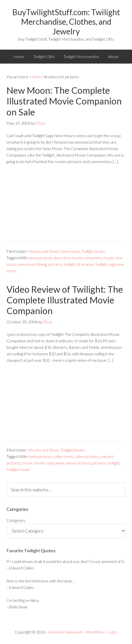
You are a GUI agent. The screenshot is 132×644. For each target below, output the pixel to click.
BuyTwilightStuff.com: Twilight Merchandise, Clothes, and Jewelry (66, 22)
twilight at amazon (79, 264)
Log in (112, 632)
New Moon (70, 251)
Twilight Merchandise (81, 56)
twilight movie (18, 469)
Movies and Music (44, 251)
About (113, 56)
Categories (16, 520)
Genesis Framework (65, 632)
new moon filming (32, 264)
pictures (55, 264)
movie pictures (78, 463)
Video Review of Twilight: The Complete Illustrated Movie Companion (65, 300)
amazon (36, 258)
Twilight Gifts (44, 56)
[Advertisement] (66, 207)
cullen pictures (86, 456)
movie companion (49, 463)
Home (19, 56)
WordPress (95, 632)
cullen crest (63, 456)
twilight (114, 463)
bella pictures (40, 456)
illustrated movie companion (78, 258)
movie (108, 258)
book (48, 258)
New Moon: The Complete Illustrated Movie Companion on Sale (64, 101)
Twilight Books (94, 251)
